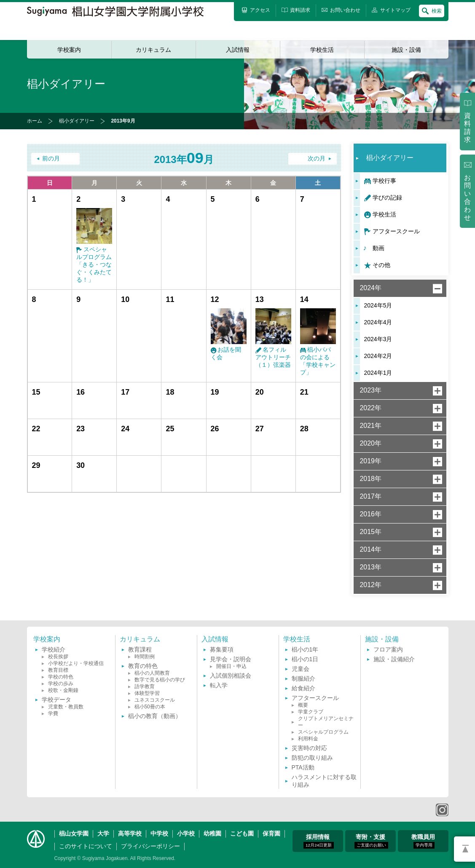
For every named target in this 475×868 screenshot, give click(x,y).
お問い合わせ (467, 198)
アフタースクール (396, 231)
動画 (378, 248)
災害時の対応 (309, 748)
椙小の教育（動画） (155, 716)
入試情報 (238, 50)
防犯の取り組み (312, 758)
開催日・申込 (231, 666)
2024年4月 (378, 322)
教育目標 (58, 670)
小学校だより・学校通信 (76, 663)
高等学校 (130, 833)
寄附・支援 (371, 841)
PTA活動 (303, 767)
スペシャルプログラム (323, 732)
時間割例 (145, 657)
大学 (103, 833)
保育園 (271, 833)
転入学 (219, 685)
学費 (53, 713)
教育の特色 (143, 666)
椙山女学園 (74, 833)
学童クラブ (311, 712)
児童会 (301, 669)
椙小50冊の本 (150, 707)
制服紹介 (303, 678)
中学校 (159, 833)
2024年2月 (378, 356)
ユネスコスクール (155, 700)
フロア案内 (388, 649)
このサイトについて (86, 846)
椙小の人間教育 (152, 673)
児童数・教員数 (66, 707)
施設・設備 (406, 50)
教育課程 (140, 649)
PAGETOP (464, 849)
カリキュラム (153, 50)
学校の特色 (61, 677)
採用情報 (319, 841)
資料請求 (467, 128)
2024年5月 (378, 305)
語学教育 (145, 686)
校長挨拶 (58, 657)
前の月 (51, 159)
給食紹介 (303, 688)
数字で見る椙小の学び (160, 680)
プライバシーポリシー (150, 846)
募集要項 (222, 649)
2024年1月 (378, 373)
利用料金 (308, 739)
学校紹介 (54, 649)
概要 (303, 705)
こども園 (242, 833)
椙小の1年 (305, 649)
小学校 (186, 833)
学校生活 (322, 50)
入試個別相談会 (231, 676)
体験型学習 (147, 693)
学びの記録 (387, 198)
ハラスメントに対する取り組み (324, 781)
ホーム (35, 121)
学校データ (56, 700)
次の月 (317, 159)
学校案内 (69, 50)
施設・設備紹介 (394, 659)
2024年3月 (378, 339)
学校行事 (384, 181)
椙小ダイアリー (77, 121)
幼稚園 (212, 833)
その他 (381, 265)
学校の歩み (61, 684)
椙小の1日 (305, 659)
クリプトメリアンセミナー (326, 722)
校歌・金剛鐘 (63, 690)
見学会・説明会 (231, 659)
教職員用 (423, 841)
